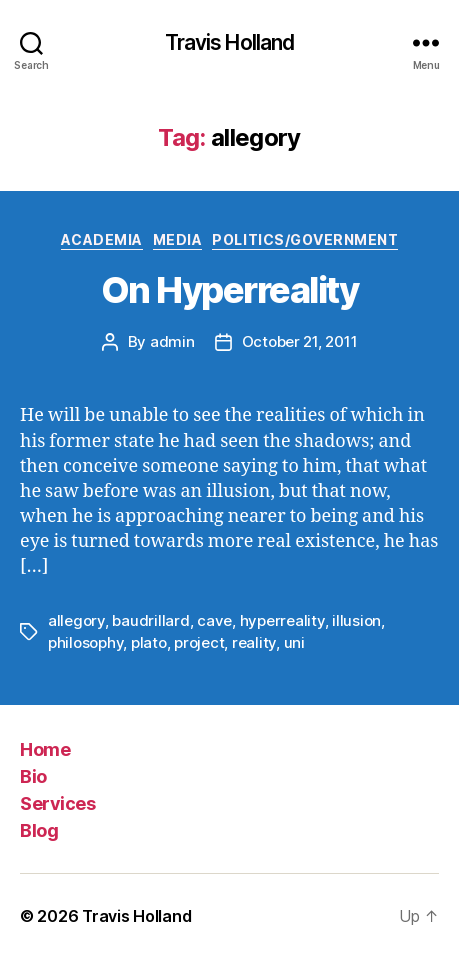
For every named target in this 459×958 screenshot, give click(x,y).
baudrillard (150, 620)
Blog (39, 830)
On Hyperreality (230, 290)
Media (178, 239)
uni (294, 642)
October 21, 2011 (300, 341)
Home (45, 749)
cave (214, 620)
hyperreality (282, 620)
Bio (33, 776)
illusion (356, 620)
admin (172, 341)
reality (254, 642)
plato (149, 642)
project (199, 642)
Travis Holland (230, 42)
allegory (76, 620)
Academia (102, 239)
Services (57, 803)
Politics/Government (305, 239)
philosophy (85, 642)
